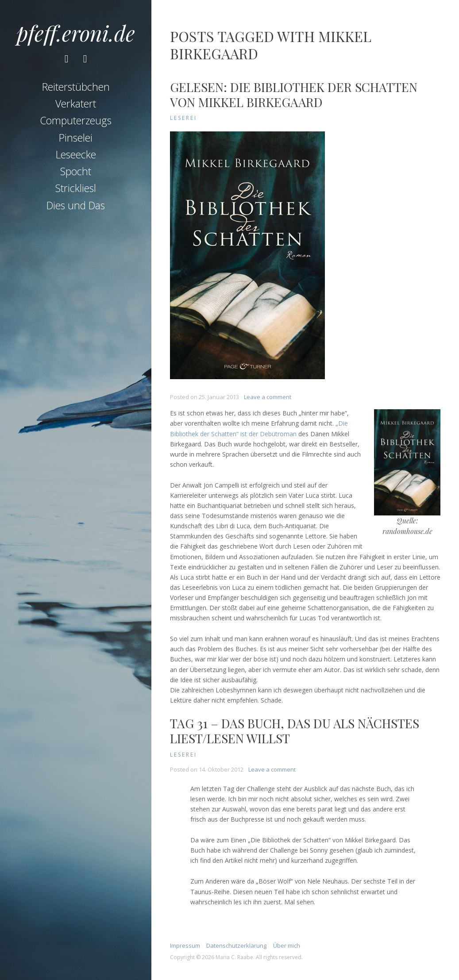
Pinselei (76, 138)
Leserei (183, 118)
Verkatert (76, 104)
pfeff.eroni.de (76, 33)
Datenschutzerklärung (236, 945)
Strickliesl (76, 188)
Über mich (287, 945)
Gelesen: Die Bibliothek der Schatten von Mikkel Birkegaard (294, 94)
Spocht (76, 171)
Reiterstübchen (76, 87)
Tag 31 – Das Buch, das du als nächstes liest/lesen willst (295, 731)
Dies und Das (76, 205)
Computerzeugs (76, 120)
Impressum (185, 945)
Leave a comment (268, 397)
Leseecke (76, 154)
